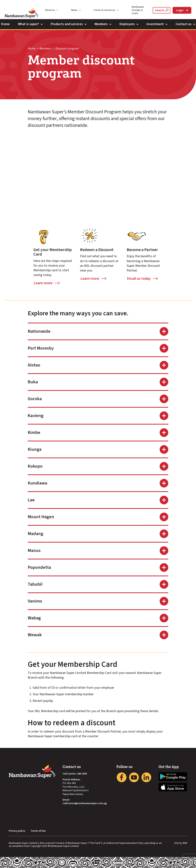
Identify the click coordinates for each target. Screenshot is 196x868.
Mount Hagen (41, 517)
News (76, 10)
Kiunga (35, 449)
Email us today (139, 279)
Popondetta (39, 567)
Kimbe (34, 433)
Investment (157, 24)
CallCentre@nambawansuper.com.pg (85, 803)
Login (182, 10)
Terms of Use (38, 831)
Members (103, 24)
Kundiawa (37, 483)
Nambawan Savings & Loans (138, 10)
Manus (34, 551)
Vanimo (35, 601)
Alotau (34, 365)
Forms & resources (106, 10)
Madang (36, 534)
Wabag (34, 618)
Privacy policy (17, 831)
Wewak (35, 635)
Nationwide (39, 331)
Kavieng (36, 416)
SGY (185, 843)
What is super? (30, 24)
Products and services (69, 24)
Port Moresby (41, 348)
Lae (31, 500)
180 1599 (82, 774)
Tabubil (35, 584)
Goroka (35, 399)
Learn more (43, 283)
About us (52, 10)
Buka (33, 382)
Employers (129, 24)
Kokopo (35, 466)
